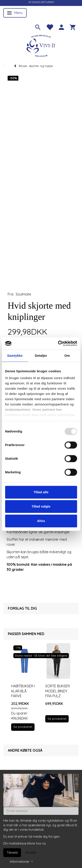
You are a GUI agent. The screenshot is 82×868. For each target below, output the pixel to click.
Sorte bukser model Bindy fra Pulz (58, 691)
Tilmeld (12, 853)
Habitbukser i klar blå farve (23, 691)
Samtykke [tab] (15, 356)
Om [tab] (67, 356)
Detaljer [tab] (41, 356)
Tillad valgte (41, 506)
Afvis (41, 521)
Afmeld (30, 853)
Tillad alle (41, 492)
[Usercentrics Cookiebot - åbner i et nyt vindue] (58, 343)
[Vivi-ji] (41, 45)
